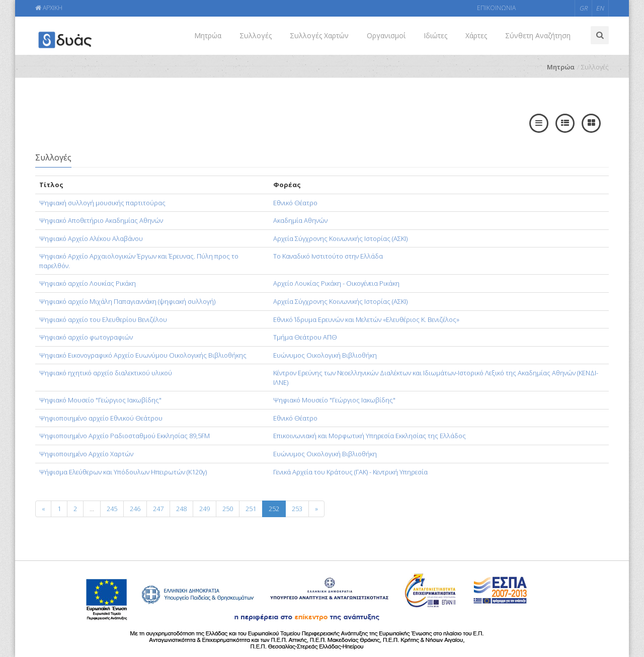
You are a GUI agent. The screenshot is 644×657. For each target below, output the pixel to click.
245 (112, 509)
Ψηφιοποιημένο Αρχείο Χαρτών (86, 454)
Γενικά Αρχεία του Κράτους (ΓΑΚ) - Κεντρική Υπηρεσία (350, 472)
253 (297, 509)
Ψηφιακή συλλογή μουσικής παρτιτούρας (102, 203)
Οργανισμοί (386, 35)
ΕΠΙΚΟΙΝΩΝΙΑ (496, 8)
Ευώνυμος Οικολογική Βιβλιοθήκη (325, 355)
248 (181, 509)
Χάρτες (476, 35)
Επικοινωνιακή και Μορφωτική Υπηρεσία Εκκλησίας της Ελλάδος (370, 436)
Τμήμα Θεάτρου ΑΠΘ (305, 337)
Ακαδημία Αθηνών (300, 220)
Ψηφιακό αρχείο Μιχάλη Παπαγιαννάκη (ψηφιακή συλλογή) (127, 301)
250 (228, 509)
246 (135, 509)
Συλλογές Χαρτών (319, 35)
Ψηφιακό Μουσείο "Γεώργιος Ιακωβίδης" (100, 400)
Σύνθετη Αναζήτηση (538, 35)
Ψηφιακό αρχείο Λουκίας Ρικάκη (88, 283)
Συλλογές (256, 35)
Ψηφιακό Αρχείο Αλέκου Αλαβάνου (91, 238)
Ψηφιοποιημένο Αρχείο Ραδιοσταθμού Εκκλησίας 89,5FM (125, 436)
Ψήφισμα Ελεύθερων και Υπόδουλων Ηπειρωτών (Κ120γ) (123, 472)
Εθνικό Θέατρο (295, 203)
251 (251, 509)
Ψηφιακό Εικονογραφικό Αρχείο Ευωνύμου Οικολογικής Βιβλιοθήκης (143, 355)
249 (205, 509)
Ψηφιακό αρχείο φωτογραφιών (86, 337)
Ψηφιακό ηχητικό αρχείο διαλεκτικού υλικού (106, 373)
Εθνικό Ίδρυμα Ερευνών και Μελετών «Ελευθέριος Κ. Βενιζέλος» (366, 319)
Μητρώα (208, 35)
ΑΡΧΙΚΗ (49, 8)
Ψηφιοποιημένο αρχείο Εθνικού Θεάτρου (101, 418)
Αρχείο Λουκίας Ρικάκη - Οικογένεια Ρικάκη (336, 283)
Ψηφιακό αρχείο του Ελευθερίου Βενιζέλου (103, 319)
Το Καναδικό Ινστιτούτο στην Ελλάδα (328, 256)
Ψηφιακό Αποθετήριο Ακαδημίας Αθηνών (101, 220)
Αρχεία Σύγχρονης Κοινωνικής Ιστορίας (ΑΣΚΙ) (340, 238)
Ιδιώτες (435, 35)
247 (158, 509)
